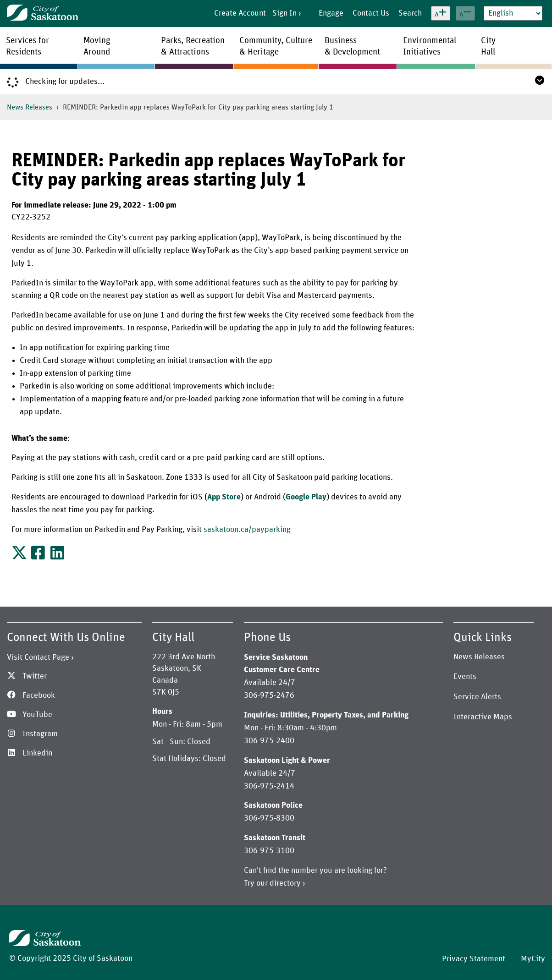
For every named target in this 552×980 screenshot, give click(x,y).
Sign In (284, 13)
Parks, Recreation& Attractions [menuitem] (193, 46)
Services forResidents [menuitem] (28, 46)
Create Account (240, 13)
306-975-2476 (269, 695)
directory (285, 883)
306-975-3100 (269, 851)
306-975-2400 (269, 741)
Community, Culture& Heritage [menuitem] (276, 46)
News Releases (30, 107)
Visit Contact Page (38, 657)
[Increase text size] (441, 13)
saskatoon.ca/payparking (247, 530)
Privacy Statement (474, 959)
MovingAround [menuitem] (97, 46)
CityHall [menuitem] (488, 46)
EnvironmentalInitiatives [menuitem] (430, 46)
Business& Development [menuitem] (352, 46)
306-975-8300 (269, 818)
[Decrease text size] (465, 13)
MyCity (533, 959)
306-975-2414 (269, 786)
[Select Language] (513, 13)
